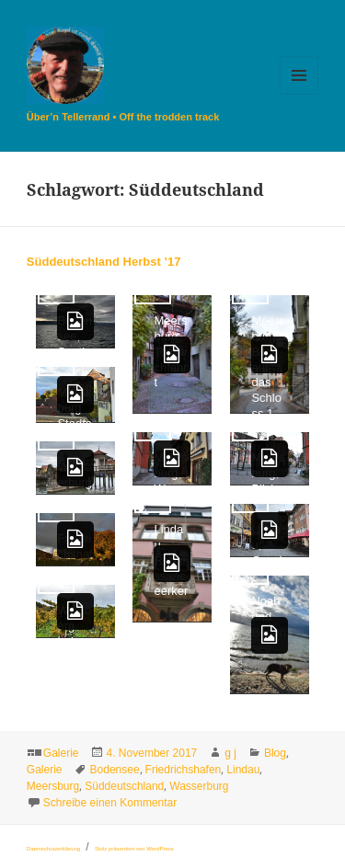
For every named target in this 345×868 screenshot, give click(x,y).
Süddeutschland (124, 786)
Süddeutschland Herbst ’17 (104, 262)
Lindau (243, 770)
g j (230, 753)
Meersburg (53, 786)
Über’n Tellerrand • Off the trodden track (123, 117)
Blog (275, 753)
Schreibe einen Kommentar (110, 803)
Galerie (61, 753)
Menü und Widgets (299, 94)
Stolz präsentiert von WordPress (134, 849)
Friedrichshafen (184, 770)
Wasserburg (199, 786)
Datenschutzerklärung (53, 849)
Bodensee (115, 770)
